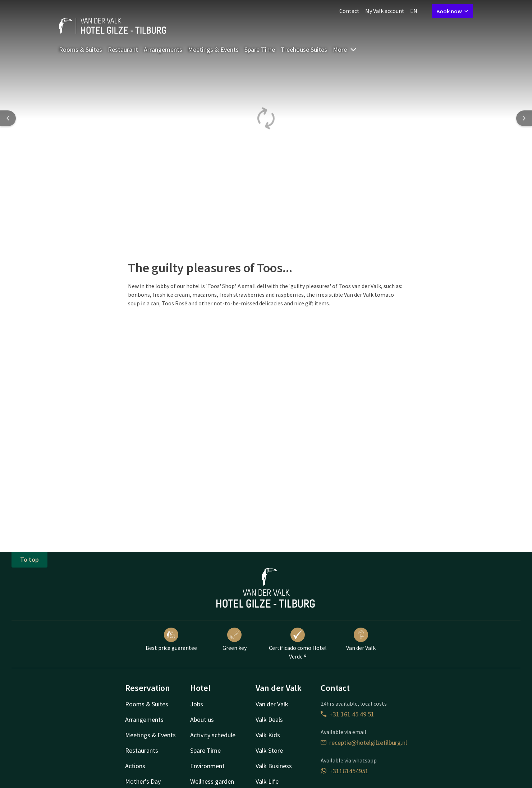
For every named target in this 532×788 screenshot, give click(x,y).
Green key (235, 639)
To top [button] (29, 559)
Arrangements (163, 49)
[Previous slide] (8, 118)
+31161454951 (345, 771)
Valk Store (269, 750)
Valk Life (267, 781)
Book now (452, 11)
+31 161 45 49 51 (347, 714)
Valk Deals (269, 719)
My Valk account (385, 11)
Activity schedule (213, 735)
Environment (207, 766)
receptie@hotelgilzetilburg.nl (364, 743)
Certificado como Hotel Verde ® (298, 644)
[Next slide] (524, 118)
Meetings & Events (213, 49)
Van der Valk (361, 639)
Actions (135, 766)
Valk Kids (268, 735)
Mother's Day (143, 781)
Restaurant (123, 49)
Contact (349, 11)
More (345, 49)
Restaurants (142, 750)
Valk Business (274, 766)
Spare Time (260, 49)
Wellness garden (212, 781)
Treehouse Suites (304, 49)
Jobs (197, 704)
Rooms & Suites (81, 49)
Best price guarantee (171, 639)
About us (202, 719)
